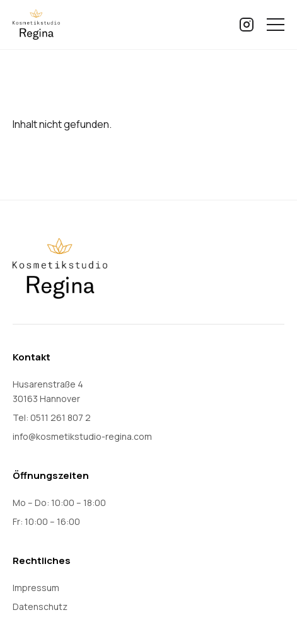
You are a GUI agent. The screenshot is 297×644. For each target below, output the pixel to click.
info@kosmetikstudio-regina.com (82, 436)
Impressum (36, 588)
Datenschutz (40, 607)
